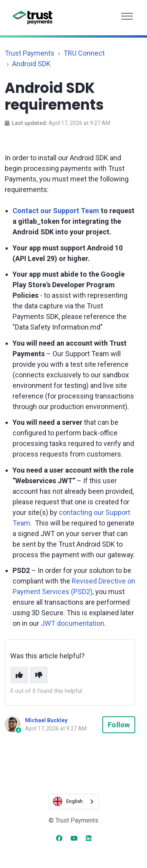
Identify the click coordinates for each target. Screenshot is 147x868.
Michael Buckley (46, 720)
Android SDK (31, 64)
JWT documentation (73, 623)
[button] (127, 14)
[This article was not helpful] (39, 675)
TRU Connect (84, 53)
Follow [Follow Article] (119, 725)
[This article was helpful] (19, 675)
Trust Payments (30, 53)
